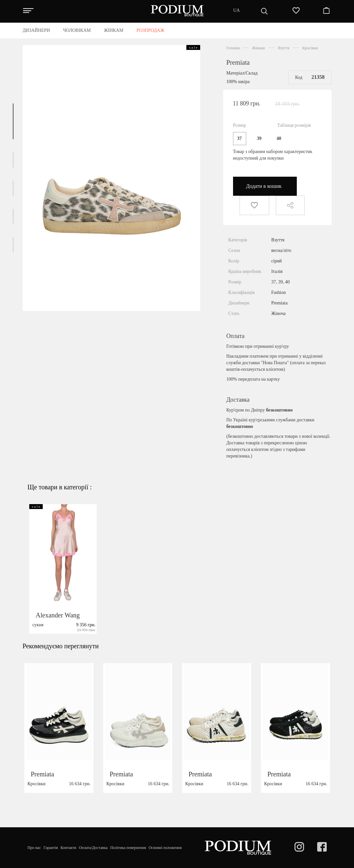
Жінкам (259, 48)
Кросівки (310, 48)
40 (279, 138)
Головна (233, 48)
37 (240, 138)
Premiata (238, 62)
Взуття (284, 48)
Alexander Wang (58, 630)
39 (259, 138)
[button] (13, 121)
